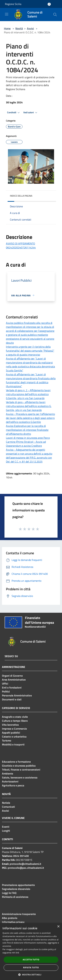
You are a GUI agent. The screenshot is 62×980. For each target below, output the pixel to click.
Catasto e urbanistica (14, 737)
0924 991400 (21, 856)
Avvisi (30, 28)
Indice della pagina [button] (21, 196)
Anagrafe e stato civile (15, 717)
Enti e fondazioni (12, 688)
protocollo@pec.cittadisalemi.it (26, 868)
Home (7, 28)
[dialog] (31, 952)
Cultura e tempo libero (15, 721)
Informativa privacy (13, 922)
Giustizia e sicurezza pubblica (19, 766)
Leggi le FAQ (9, 893)
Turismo (7, 740)
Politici (6, 691)
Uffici (5, 684)
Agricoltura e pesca (13, 785)
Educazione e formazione (16, 762)
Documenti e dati (12, 699)
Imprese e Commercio (14, 729)
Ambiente (8, 774)
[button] (31, 975)
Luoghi (6, 831)
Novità (19, 28)
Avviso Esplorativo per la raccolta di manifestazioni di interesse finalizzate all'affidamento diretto (27, 430)
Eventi (6, 827)
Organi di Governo (12, 676)
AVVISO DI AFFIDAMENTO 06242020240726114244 (21, 245)
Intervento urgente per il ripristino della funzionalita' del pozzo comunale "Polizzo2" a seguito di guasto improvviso (30, 351)
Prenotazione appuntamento (18, 885)
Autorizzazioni (10, 781)
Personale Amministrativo (17, 695)
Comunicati (8, 807)
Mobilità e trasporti (13, 744)
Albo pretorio (10, 918)
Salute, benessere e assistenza (20, 777)
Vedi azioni (31, 113)
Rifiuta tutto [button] (31, 968)
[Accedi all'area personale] (49, 4)
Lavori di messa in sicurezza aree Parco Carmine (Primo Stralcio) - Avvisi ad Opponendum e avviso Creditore (28, 442)
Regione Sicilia (13, 4)
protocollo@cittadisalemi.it (25, 864)
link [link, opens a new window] (17, 953)
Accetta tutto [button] (31, 960)
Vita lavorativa (10, 725)
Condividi (14, 113)
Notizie (6, 803)
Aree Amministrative (14, 680)
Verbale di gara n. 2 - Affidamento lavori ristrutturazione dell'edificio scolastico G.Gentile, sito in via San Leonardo (28, 394)
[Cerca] (55, 15)
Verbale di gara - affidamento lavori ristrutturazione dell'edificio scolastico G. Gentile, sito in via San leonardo (29, 406)
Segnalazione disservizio (16, 889)
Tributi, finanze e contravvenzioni (21, 770)
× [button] (58, 927)
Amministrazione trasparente (19, 914)
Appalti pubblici (11, 733)
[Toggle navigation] (7, 14)
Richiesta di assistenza (15, 897)
